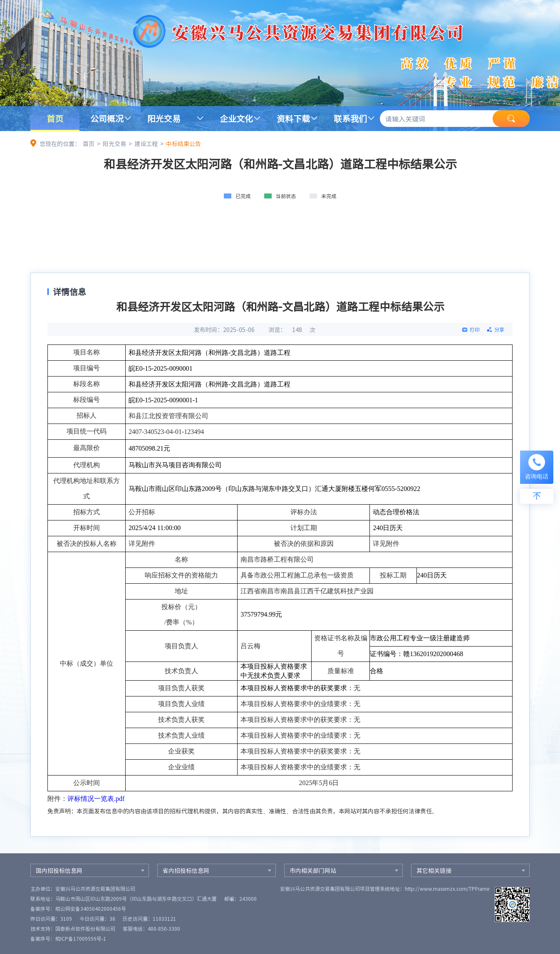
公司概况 (107, 118)
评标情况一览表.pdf (96, 799)
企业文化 (236, 118)
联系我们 (350, 118)
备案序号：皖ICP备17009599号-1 (68, 939)
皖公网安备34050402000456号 (91, 909)
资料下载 (293, 118)
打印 (475, 330)
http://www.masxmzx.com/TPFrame (447, 889)
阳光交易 (164, 118)
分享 (499, 330)
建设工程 (146, 144)
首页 (55, 118)
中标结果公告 (183, 144)
